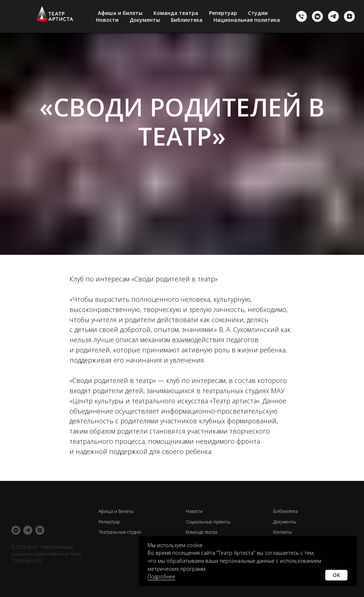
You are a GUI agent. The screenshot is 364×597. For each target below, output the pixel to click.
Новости (107, 20)
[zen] (349, 16)
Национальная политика (247, 20)
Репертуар (223, 13)
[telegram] (333, 16)
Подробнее (161, 576)
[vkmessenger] (317, 16)
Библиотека (187, 20)
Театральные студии (120, 532)
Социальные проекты (208, 522)
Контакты (283, 532)
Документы (145, 20)
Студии (258, 13)
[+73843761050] (301, 16)
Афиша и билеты (120, 13)
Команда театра (176, 13)
